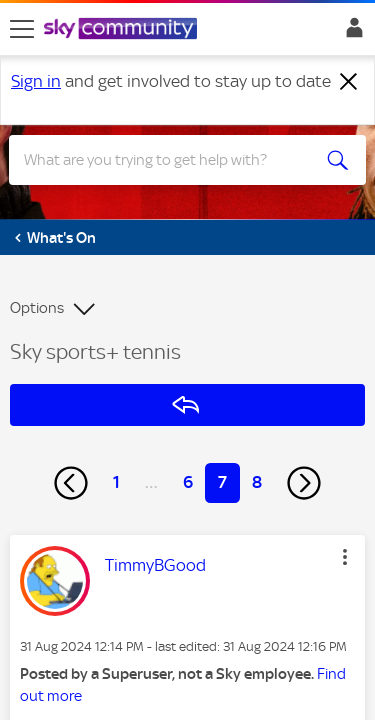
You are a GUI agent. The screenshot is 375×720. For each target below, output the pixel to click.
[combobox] (169, 160)
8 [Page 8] (257, 482)
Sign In (350, 33)
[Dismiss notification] (349, 82)
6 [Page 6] (188, 482)
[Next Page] (304, 483)
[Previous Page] (71, 483)
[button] (345, 557)
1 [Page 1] (116, 482)
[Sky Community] (123, 30)
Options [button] (37, 308)
